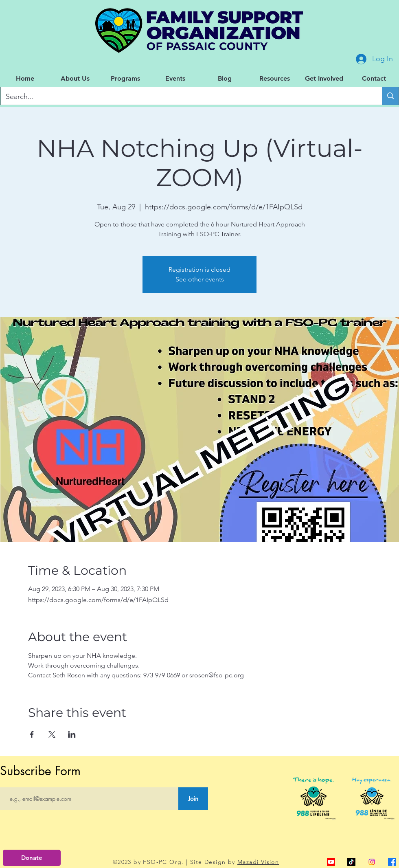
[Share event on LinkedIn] (72, 734)
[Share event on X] (52, 734)
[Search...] (185, 97)
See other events (200, 279)
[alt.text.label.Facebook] (392, 862)
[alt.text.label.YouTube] (331, 862)
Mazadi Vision (258, 862)
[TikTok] (351, 862)
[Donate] (32, 858)
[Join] (193, 799)
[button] (75, 79)
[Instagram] (372, 862)
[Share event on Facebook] (32, 734)
